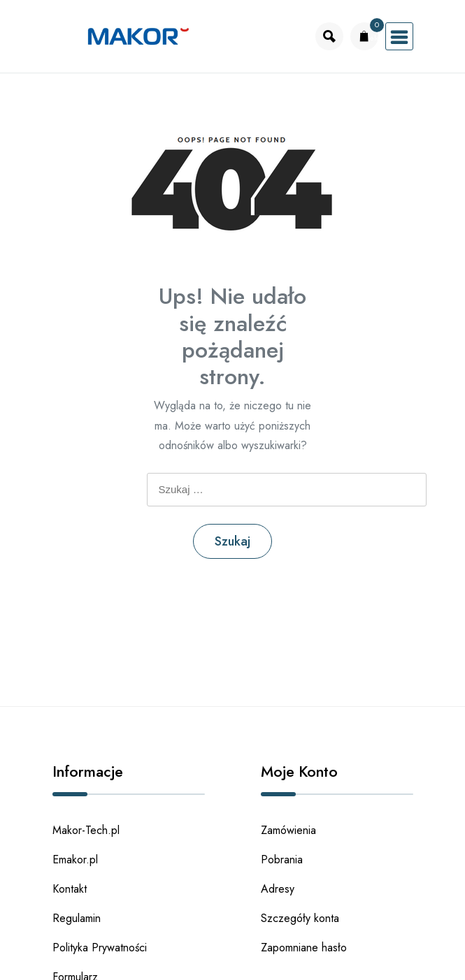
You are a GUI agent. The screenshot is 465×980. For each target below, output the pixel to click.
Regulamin (77, 918)
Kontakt (70, 889)
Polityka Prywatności (100, 948)
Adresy (278, 889)
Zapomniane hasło (304, 948)
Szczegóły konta (300, 918)
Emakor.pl (75, 860)
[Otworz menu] (399, 36)
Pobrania (282, 860)
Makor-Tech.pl (86, 830)
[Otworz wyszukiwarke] (329, 36)
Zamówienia (288, 830)
